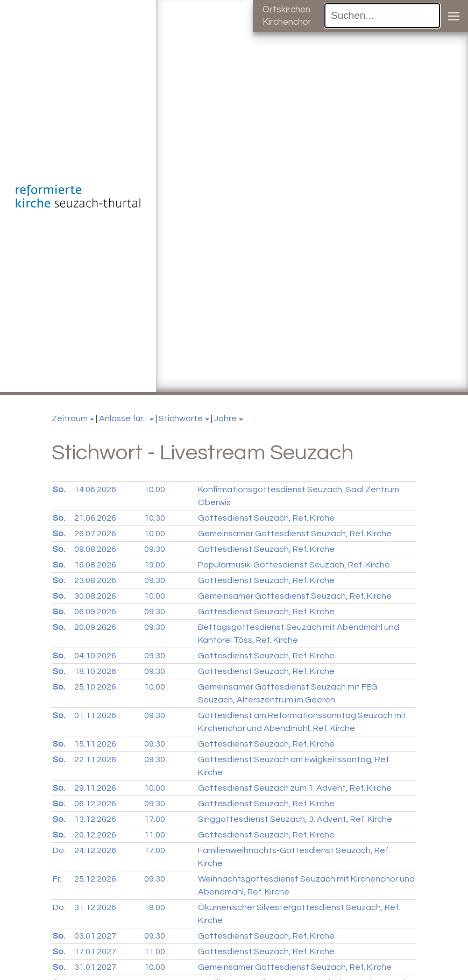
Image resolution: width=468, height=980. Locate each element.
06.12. (95, 804)
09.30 (155, 549)
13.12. (95, 819)
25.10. (95, 687)
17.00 (155, 819)
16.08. (95, 565)
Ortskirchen (286, 10)
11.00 (155, 835)
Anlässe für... (123, 418)
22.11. (95, 759)
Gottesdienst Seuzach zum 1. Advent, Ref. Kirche (295, 788)
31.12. (95, 907)
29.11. (95, 788)
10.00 (155, 489)
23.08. (95, 580)
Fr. (57, 879)
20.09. (95, 627)
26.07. (95, 534)
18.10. (95, 671)
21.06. (95, 518)
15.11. (95, 744)
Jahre (225, 418)
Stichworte (181, 418)
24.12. (95, 850)
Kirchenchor (287, 22)
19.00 (155, 565)
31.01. (95, 967)
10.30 (155, 518)
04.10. (95, 656)
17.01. (95, 951)
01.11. (95, 715)
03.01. (95, 936)
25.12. (95, 879)
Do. (59, 850)
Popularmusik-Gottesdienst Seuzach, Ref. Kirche (294, 565)
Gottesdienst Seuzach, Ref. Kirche (266, 518)
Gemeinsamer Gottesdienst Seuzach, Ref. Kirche (295, 534)
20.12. (95, 835)
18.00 (155, 907)
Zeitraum (70, 418)
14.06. (95, 489)
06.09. (95, 612)
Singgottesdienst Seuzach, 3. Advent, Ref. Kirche (295, 819)
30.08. (95, 596)
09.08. (95, 549)
